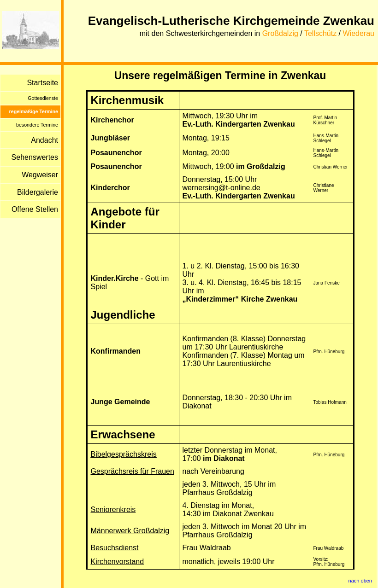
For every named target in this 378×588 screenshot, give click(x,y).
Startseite (42, 83)
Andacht (44, 140)
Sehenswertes (35, 157)
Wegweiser (40, 175)
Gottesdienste (43, 98)
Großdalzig (280, 33)
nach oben (360, 581)
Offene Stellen (35, 209)
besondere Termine (37, 125)
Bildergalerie (38, 192)
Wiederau (359, 33)
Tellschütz (320, 33)
